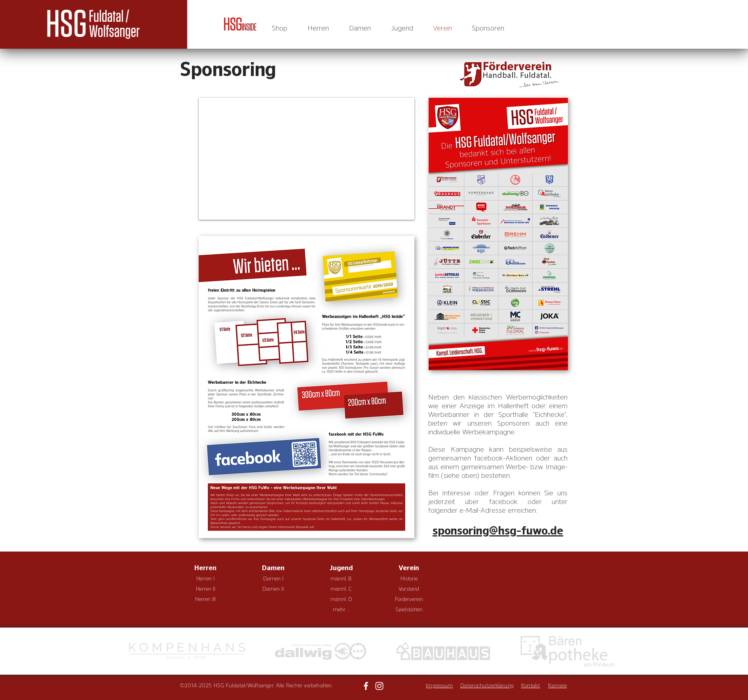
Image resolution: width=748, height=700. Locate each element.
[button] (318, 29)
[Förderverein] (409, 600)
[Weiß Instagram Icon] (379, 686)
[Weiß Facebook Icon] (366, 686)
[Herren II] (205, 590)
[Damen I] (273, 579)
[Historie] (409, 579)
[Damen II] (273, 590)
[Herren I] (205, 579)
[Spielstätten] (409, 610)
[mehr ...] (341, 610)
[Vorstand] (409, 590)
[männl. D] (341, 600)
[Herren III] (205, 600)
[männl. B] (341, 579)
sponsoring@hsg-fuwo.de (498, 531)
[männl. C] (341, 590)
